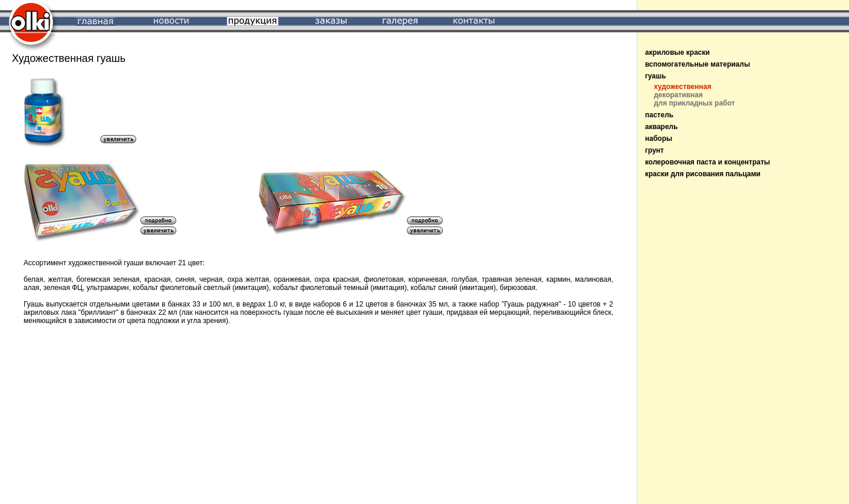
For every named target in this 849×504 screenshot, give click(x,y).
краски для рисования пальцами (703, 174)
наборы (659, 139)
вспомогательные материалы (697, 64)
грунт (654, 150)
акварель (662, 127)
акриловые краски (677, 52)
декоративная (678, 95)
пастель (659, 115)
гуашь (656, 76)
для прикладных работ (694, 103)
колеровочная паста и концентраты (707, 162)
